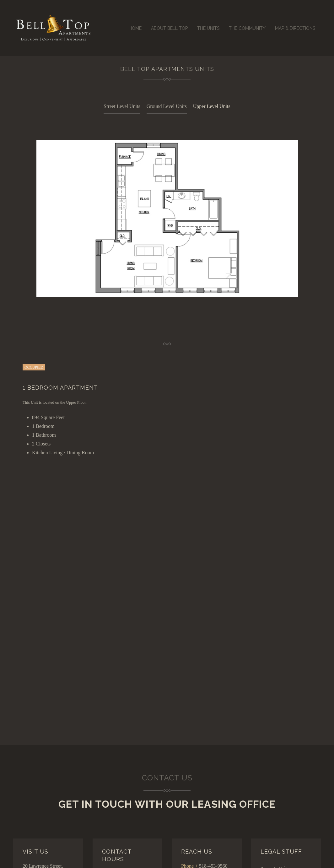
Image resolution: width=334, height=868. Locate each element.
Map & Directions (295, 28)
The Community (247, 28)
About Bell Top (169, 28)
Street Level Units (122, 106)
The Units (208, 28)
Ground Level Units (167, 106)
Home (135, 28)
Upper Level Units (212, 106)
